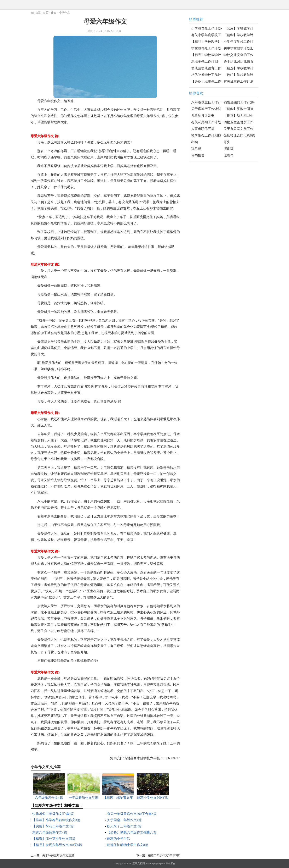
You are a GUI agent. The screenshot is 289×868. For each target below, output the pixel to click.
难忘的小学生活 (119, 839)
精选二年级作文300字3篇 (164, 855)
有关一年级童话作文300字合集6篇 (132, 814)
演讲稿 (229, 149)
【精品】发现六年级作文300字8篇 (57, 845)
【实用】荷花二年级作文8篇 (53, 826)
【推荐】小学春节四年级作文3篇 (56, 820)
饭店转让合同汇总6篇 (239, 135)
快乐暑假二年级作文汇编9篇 (53, 814)
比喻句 (229, 155)
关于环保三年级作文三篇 (58, 855)
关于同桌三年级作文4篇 (124, 820)
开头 (227, 142)
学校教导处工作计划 (206, 48)
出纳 (195, 142)
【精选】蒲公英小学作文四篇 (54, 839)
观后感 (196, 149)
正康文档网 (139, 863)
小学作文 (64, 13)
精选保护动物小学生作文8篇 (128, 845)
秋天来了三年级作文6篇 (124, 826)
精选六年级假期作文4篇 (50, 832)
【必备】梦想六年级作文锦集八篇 (132, 832)
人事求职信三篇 (203, 129)
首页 (46, 13)
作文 (54, 13)
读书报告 (198, 155)
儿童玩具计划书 (203, 115)
